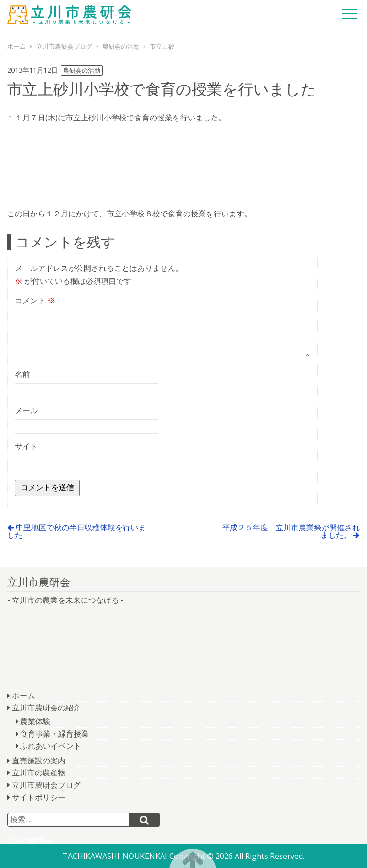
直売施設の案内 (39, 761)
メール (26, 410)
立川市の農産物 (39, 772)
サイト (26, 446)
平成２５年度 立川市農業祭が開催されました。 (291, 531)
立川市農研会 (69, 14)
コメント (35, 300)
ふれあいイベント (51, 746)
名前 (22, 374)
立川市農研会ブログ (46, 785)
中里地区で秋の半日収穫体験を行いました (76, 531)
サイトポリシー (39, 797)
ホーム (23, 696)
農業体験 (35, 721)
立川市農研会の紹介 (46, 707)
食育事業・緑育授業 (54, 734)
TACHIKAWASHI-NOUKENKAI (115, 856)
